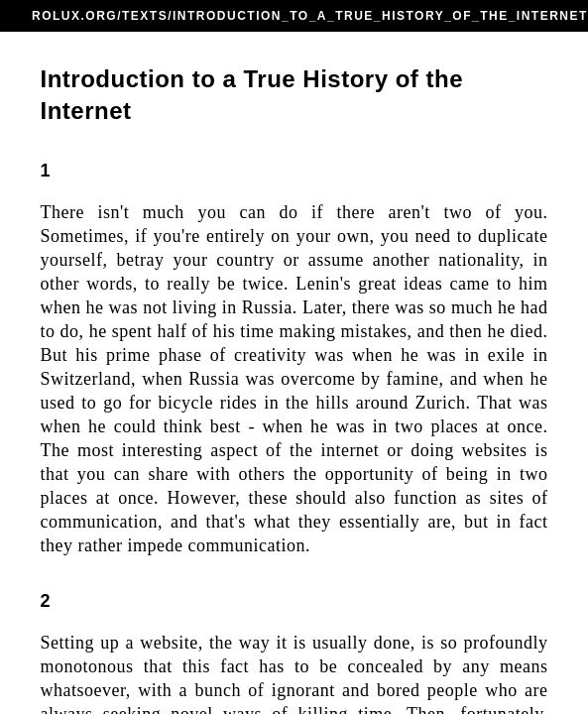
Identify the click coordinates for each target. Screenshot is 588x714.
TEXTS (145, 16)
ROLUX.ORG (74, 16)
